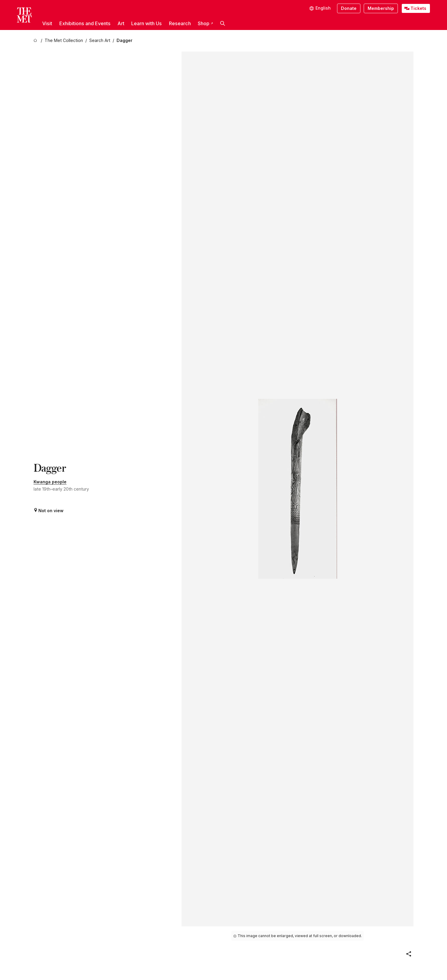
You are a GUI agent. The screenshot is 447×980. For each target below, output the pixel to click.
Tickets (418, 8)
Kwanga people (50, 482)
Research (180, 23)
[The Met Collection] (64, 41)
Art (121, 23)
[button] (223, 23)
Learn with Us (147, 23)
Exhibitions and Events (85, 23)
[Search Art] (100, 41)
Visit (47, 23)
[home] (36, 41)
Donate (349, 8)
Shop (205, 23)
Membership (381, 8)
